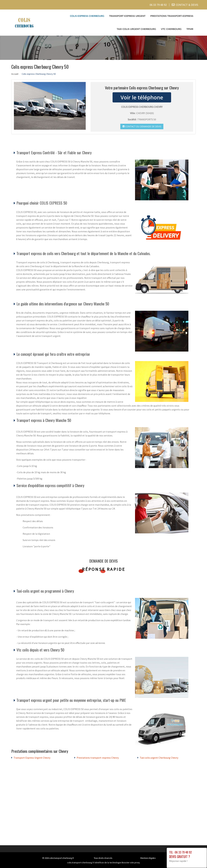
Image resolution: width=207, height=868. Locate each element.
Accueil (15, 74)
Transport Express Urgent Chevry (32, 758)
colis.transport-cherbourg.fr (62, 858)
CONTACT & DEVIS (187, 5)
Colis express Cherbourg (87, 16)
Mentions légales (148, 858)
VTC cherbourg (171, 29)
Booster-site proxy (131, 863)
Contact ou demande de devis (142, 126)
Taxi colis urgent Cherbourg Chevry (159, 758)
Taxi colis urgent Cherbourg (136, 29)
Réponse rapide (104, 569)
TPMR (190, 29)
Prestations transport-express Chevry (98, 758)
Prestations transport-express (172, 16)
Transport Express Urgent (127, 16)
